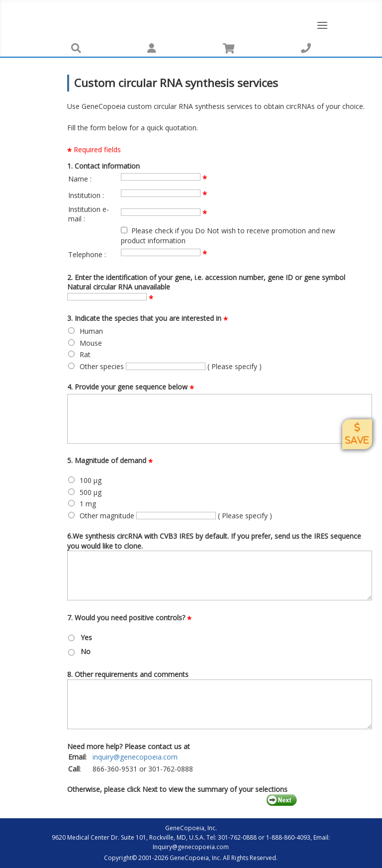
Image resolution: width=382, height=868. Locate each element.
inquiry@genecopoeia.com (135, 757)
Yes (86, 637)
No (86, 651)
